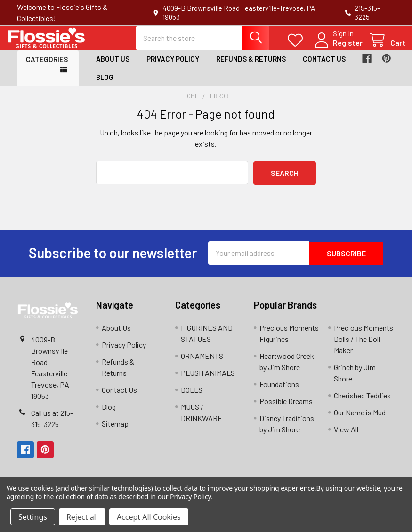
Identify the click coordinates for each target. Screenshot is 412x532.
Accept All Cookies (149, 517)
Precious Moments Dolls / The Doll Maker (364, 345)
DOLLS (192, 396)
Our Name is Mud (360, 419)
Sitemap (115, 430)
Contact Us (324, 67)
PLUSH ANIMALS (208, 379)
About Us (113, 67)
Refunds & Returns (251, 67)
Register (337, 48)
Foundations (279, 391)
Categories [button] (47, 67)
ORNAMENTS (202, 362)
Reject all (82, 517)
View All (346, 436)
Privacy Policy (173, 67)
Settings (33, 517)
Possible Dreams (286, 408)
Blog (105, 85)
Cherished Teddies (362, 402)
